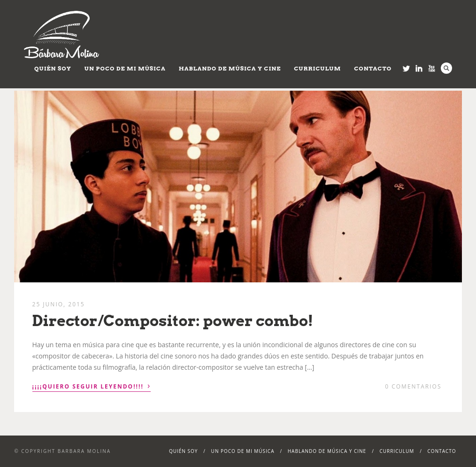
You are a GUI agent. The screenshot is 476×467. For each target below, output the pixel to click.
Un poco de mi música (125, 68)
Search (446, 68)
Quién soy (53, 68)
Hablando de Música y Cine (230, 68)
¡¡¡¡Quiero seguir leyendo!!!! (92, 386)
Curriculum (317, 68)
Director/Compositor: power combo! (173, 321)
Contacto (373, 68)
